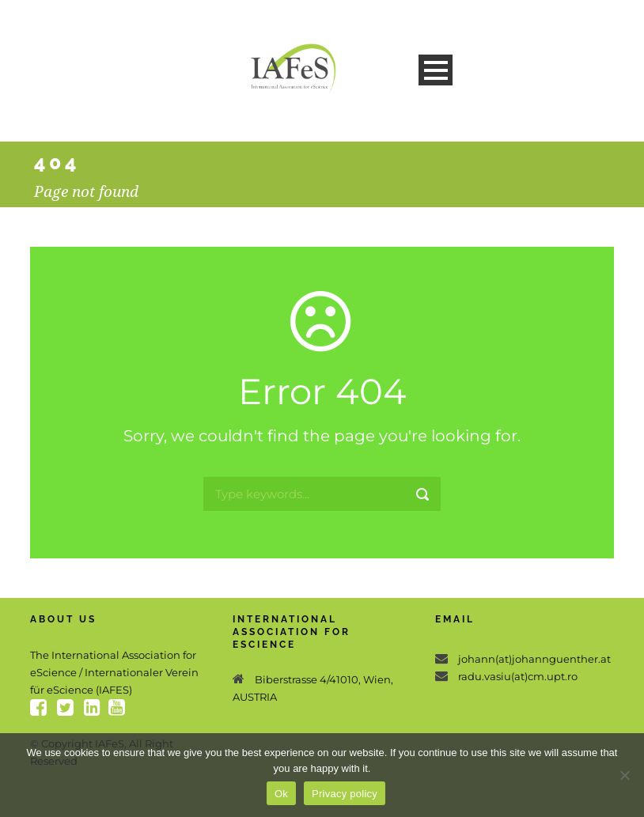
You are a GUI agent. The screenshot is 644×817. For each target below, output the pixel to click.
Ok (281, 794)
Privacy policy (345, 794)
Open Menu (436, 70)
